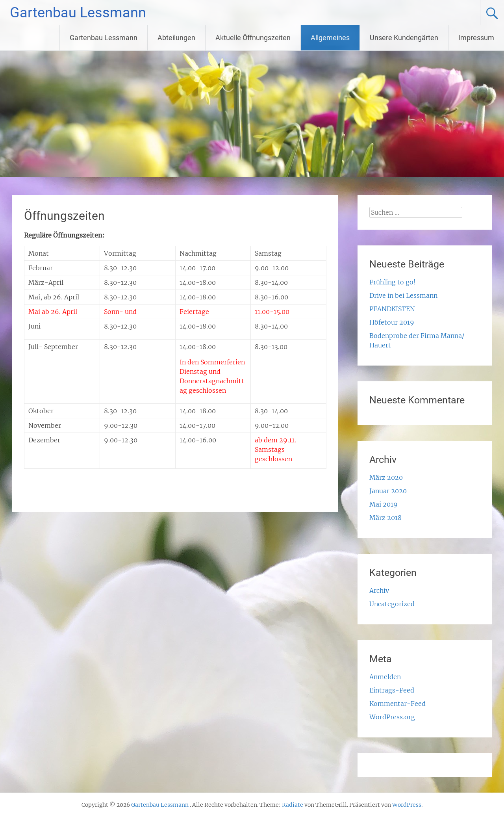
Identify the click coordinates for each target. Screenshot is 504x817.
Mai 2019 (384, 504)
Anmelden (385, 677)
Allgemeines (330, 38)
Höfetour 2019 (392, 322)
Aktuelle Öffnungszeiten (253, 38)
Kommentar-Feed (397, 704)
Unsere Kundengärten (404, 38)
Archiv (379, 590)
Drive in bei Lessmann (403, 295)
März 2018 (385, 518)
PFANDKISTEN (392, 309)
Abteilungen (176, 38)
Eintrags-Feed (392, 690)
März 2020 (386, 477)
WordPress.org (392, 717)
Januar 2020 (388, 491)
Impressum (476, 38)
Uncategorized (392, 604)
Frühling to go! (393, 282)
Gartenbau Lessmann (78, 13)
